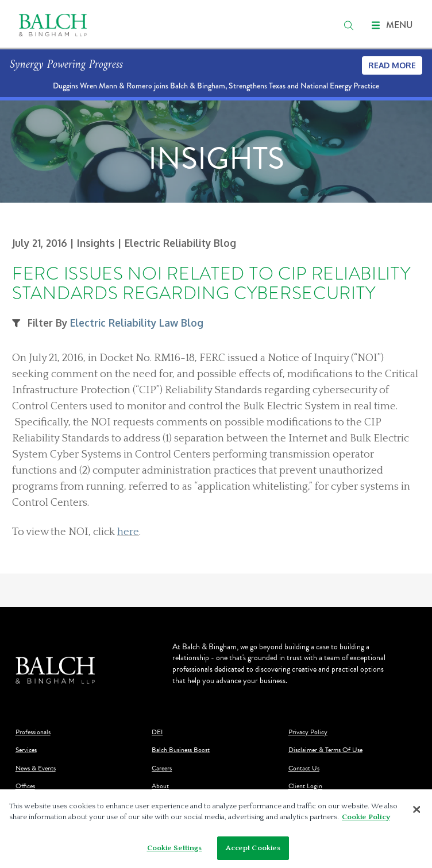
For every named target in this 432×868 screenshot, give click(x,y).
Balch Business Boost (181, 750)
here (128, 532)
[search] (349, 25)
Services (26, 750)
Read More (392, 65)
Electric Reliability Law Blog (137, 323)
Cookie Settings (175, 851)
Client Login (305, 786)
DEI (157, 732)
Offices (25, 786)
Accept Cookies (253, 851)
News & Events (36, 768)
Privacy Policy (308, 732)
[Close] (417, 812)
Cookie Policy (366, 820)
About (160, 786)
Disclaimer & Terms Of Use (325, 750)
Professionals (33, 732)
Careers (162, 768)
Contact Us (304, 768)
